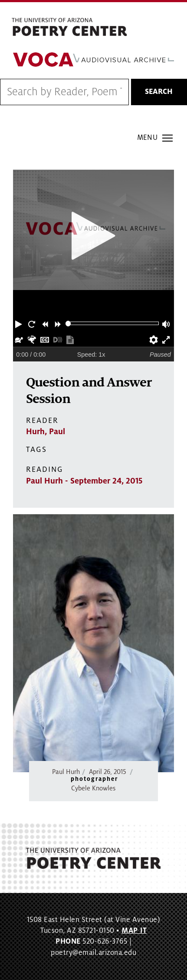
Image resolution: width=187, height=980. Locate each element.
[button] (20, 323)
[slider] (68, 324)
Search (159, 92)
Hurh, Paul (46, 432)
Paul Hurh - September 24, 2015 (84, 481)
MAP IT (134, 931)
